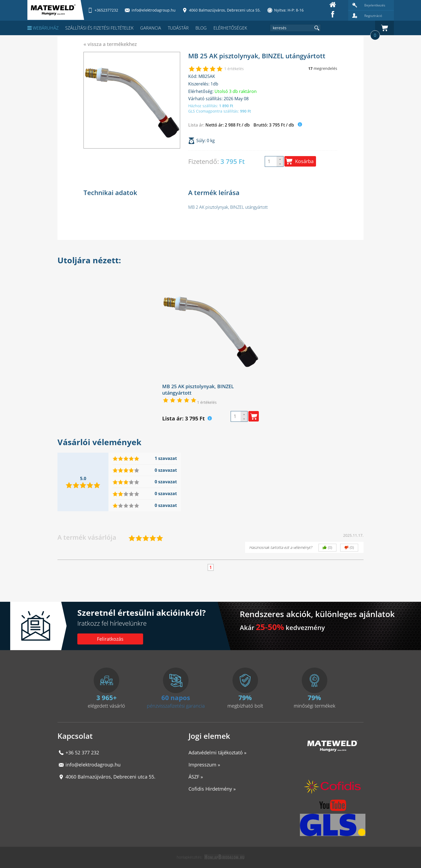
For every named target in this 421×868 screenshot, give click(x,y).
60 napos (176, 698)
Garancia (151, 28)
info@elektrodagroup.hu (93, 765)
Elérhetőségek (230, 28)
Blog (201, 28)
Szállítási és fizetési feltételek (99, 28)
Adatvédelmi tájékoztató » (217, 752)
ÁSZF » (196, 777)
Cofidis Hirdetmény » (212, 789)
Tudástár (178, 28)
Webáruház (43, 28)
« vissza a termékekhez (110, 44)
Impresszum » (204, 765)
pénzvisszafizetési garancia (176, 706)
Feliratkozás (110, 639)
